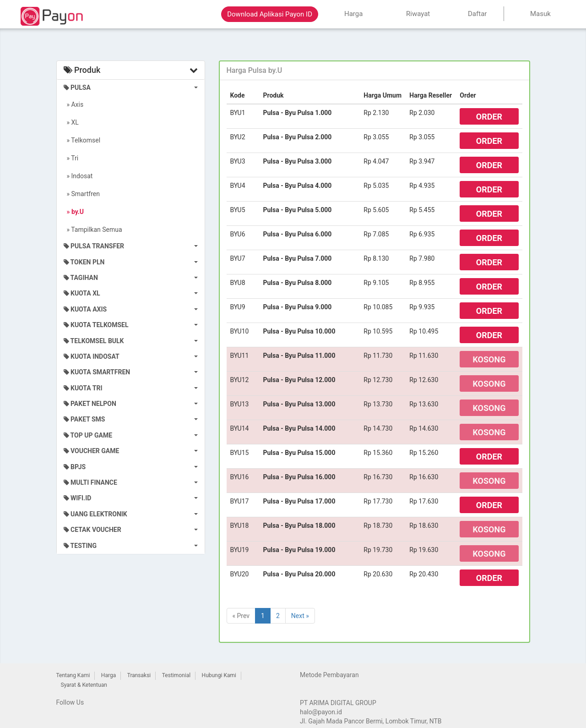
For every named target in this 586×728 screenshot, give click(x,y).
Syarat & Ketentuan (84, 685)
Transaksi (139, 675)
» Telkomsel (82, 140)
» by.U (74, 212)
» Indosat (78, 176)
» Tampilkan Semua (93, 230)
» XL (71, 122)
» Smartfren (82, 194)
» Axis (74, 104)
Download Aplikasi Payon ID (270, 14)
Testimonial (176, 675)
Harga (109, 675)
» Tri (71, 158)
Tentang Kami (73, 675)
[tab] (374, 71)
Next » (300, 616)
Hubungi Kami (219, 675)
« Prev (241, 616)
